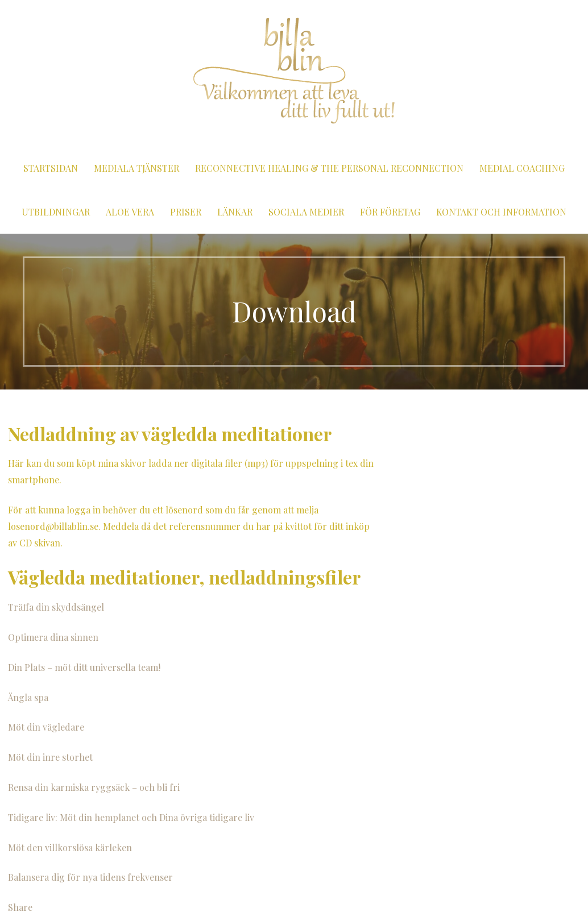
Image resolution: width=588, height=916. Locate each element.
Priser (186, 212)
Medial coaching (522, 168)
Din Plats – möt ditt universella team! (84, 667)
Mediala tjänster (136, 168)
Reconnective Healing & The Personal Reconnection (329, 168)
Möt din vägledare (46, 727)
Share (20, 907)
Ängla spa (28, 697)
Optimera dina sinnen (53, 637)
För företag (390, 212)
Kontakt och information (501, 212)
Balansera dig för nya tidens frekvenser (90, 877)
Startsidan (51, 168)
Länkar (235, 212)
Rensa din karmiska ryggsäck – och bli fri (94, 787)
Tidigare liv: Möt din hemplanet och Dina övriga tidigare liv (131, 817)
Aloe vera (130, 212)
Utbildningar (56, 212)
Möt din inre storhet (50, 757)
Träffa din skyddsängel (56, 607)
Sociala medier (306, 212)
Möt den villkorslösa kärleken (70, 847)
